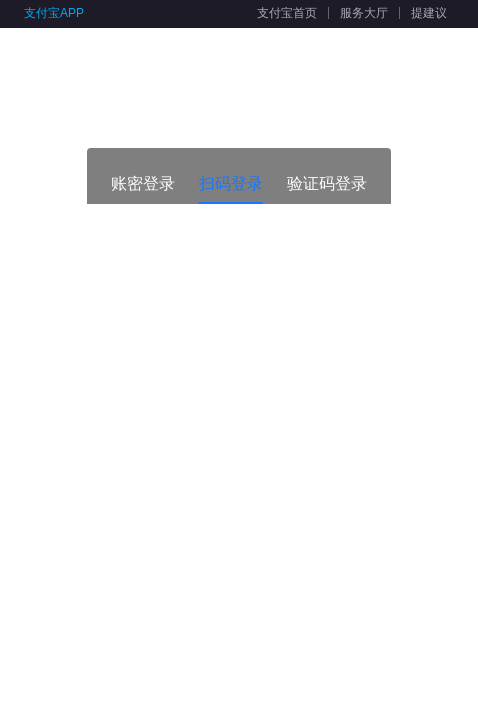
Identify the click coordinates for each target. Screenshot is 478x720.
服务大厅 (364, 13)
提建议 (429, 13)
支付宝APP (54, 13)
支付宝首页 (287, 13)
